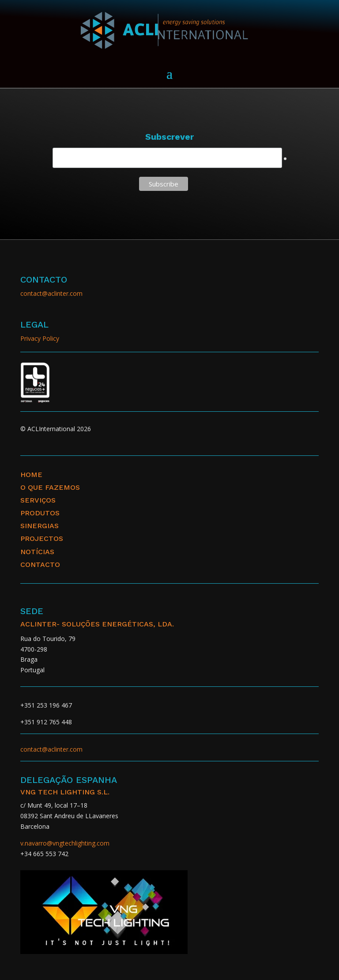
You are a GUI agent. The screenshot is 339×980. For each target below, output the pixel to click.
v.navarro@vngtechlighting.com (65, 843)
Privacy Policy (40, 338)
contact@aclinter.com (51, 293)
